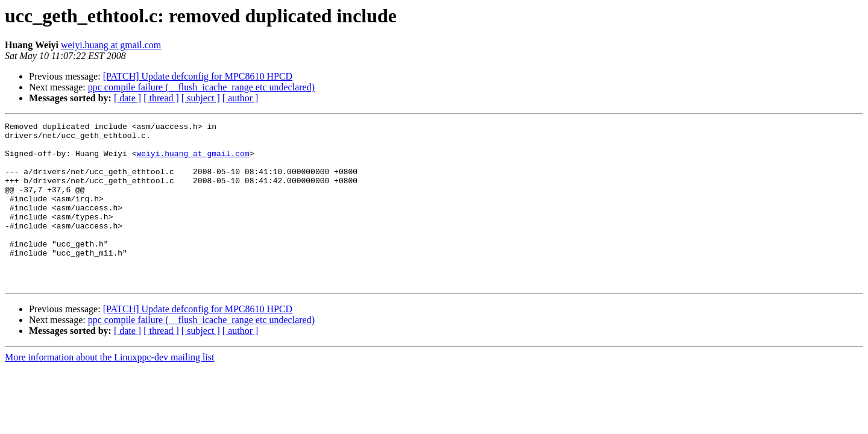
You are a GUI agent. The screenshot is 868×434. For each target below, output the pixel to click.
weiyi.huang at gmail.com (111, 45)
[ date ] (127, 98)
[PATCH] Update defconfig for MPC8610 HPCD (198, 76)
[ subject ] (201, 98)
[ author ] (241, 98)
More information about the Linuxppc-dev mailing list (109, 390)
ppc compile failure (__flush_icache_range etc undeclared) (201, 87)
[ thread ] (161, 98)
